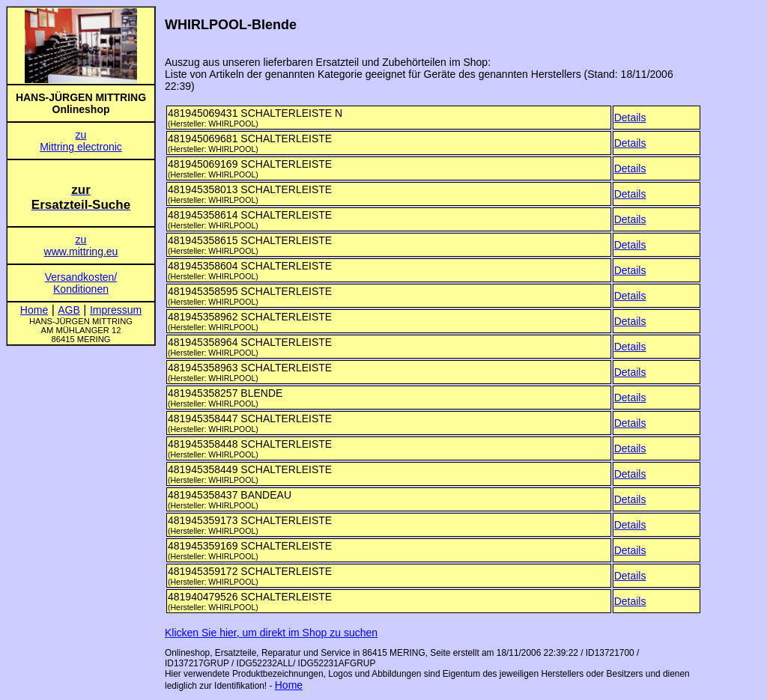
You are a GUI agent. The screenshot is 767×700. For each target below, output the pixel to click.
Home (289, 685)
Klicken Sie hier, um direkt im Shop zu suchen (271, 633)
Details (630, 118)
